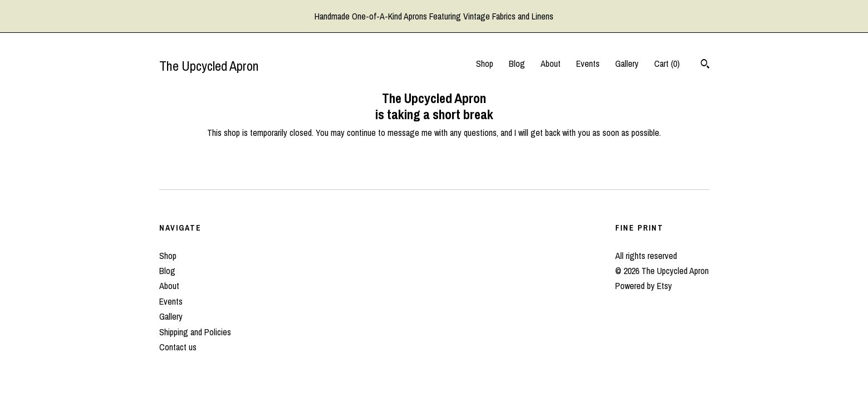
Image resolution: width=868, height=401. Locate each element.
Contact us (178, 347)
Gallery (627, 63)
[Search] (705, 65)
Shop (485, 63)
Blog (517, 63)
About (551, 63)
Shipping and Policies (195, 332)
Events (588, 63)
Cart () (667, 63)
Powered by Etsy (644, 286)
